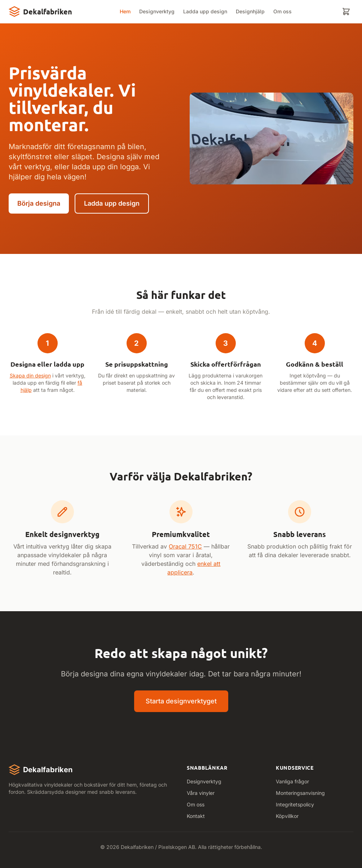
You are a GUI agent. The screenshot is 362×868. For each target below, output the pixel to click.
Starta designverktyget (181, 701)
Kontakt (196, 816)
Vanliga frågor (292, 781)
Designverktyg (157, 11)
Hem (125, 11)
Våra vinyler (201, 793)
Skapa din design (30, 375)
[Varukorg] (346, 12)
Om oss (282, 11)
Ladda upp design (205, 11)
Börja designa (39, 203)
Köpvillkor (287, 816)
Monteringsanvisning (300, 793)
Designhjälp (250, 11)
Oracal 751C (185, 546)
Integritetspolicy (295, 804)
